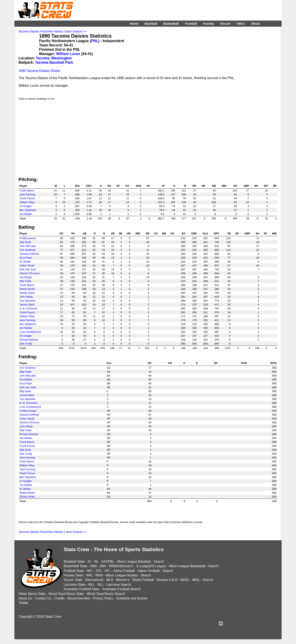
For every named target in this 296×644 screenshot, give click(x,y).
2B (113, 233)
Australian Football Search (121, 589)
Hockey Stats (73, 575)
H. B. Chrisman (28, 308)
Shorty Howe (27, 293)
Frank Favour (27, 198)
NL (96, 562)
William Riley (27, 202)
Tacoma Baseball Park (54, 62)
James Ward (27, 305)
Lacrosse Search (119, 585)
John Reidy (26, 297)
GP (61, 233)
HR (203, 186)
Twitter (23, 603)
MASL (185, 580)
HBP (246, 186)
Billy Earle (25, 242)
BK (256, 186)
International (94, 580)
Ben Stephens (28, 210)
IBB (224, 186)
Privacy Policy (103, 598)
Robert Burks (27, 289)
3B (120, 233)
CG (127, 186)
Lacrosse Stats (75, 585)
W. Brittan (25, 262)
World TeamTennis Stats (66, 594)
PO (170, 363)
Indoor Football (149, 571)
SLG (205, 233)
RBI (138, 233)
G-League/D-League (151, 566)
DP (237, 233)
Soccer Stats (73, 580)
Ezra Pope (26, 258)
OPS (216, 233)
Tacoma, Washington (54, 58)
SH (258, 233)
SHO (139, 186)
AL (90, 562)
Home (134, 24)
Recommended (79, 598)
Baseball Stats (74, 562)
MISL (196, 580)
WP (266, 186)
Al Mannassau (28, 238)
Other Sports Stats (32, 594)
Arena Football (124, 571)
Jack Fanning (27, 194)
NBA (94, 566)
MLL (92, 585)
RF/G (273, 363)
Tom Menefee (28, 301)
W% (77, 186)
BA (184, 233)
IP (163, 186)
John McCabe (28, 246)
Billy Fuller (26, 281)
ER (194, 186)
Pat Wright (26, 277)
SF (265, 233)
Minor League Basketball (187, 566)
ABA (103, 566)
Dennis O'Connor (30, 273)
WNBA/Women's (121, 566)
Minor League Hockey (122, 575)
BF (275, 186)
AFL (108, 571)
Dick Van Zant (28, 269)
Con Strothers (28, 250)
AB (84, 233)
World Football (143, 580)
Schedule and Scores (132, 598)
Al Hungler (26, 206)
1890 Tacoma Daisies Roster (39, 71)
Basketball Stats (76, 566)
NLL (101, 585)
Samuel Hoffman (29, 254)
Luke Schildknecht (30, 332)
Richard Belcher (29, 340)
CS (156, 233)
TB (229, 233)
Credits (59, 598)
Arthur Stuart (27, 266)
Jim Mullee (26, 214)
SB (148, 233)
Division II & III (167, 580)
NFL (90, 571)
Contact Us (43, 598)
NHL (89, 575)
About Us (25, 598)
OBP (194, 233)
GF (118, 186)
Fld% (244, 363)
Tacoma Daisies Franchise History (41, 31)
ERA (89, 186)
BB (214, 186)
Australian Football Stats (82, 589)
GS (109, 186)
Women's (123, 580)
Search (159, 562)
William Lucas (68, 54)
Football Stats (74, 571)
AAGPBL (108, 562)
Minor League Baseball (134, 562)
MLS (110, 580)
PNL (94, 41)
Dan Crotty (26, 344)
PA (73, 233)
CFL (99, 571)
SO (235, 186)
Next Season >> (76, 31)
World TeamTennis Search (106, 594)
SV (148, 186)
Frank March (27, 191)
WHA (99, 575)
